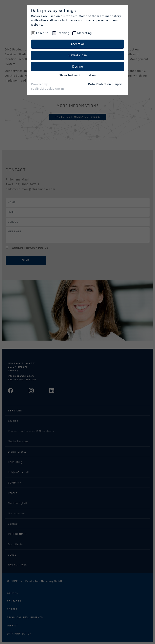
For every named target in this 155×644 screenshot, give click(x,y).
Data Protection (100, 84)
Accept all (78, 44)
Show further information (78, 75)
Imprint (119, 84)
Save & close (77, 55)
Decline (77, 67)
